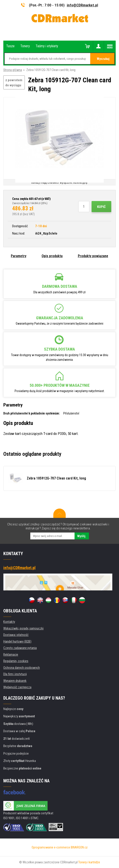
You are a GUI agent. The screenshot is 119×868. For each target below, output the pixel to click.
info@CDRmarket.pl (82, 5)
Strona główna (13, 70)
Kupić (101, 207)
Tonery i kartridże (89, 862)
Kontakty (9, 622)
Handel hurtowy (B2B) (17, 641)
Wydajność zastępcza (17, 687)
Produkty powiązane (93, 256)
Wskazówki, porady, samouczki (23, 628)
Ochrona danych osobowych (22, 668)
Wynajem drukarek (15, 681)
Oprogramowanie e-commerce (51, 847)
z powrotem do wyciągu (14, 83)
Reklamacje (11, 655)
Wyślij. (82, 536)
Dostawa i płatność (16, 635)
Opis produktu (52, 256)
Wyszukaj (103, 59)
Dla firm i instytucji (15, 674)
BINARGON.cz (79, 847)
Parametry (19, 256)
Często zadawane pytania (20, 648)
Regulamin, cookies (16, 661)
